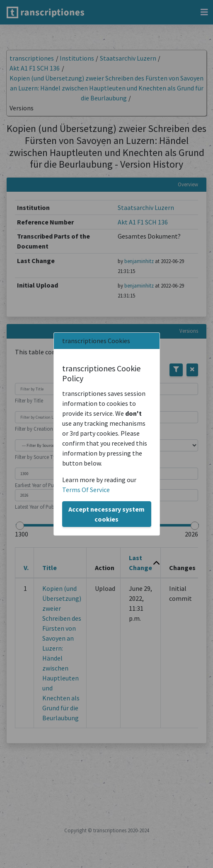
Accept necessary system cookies (106, 514)
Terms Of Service (86, 490)
